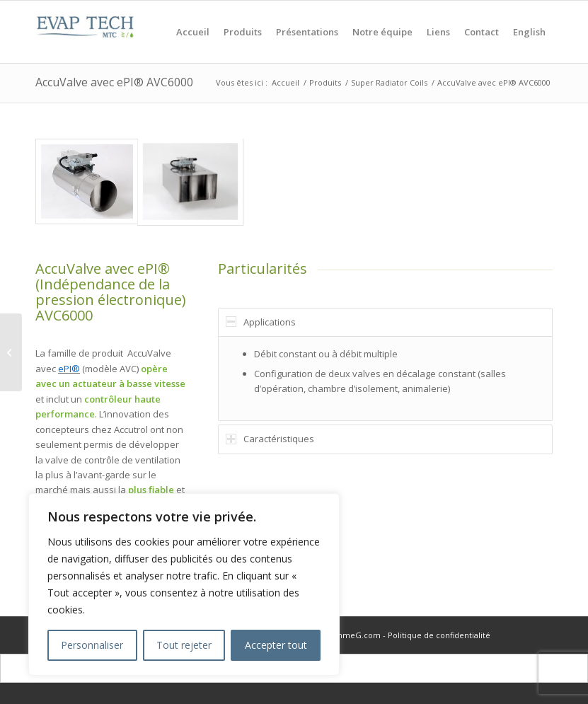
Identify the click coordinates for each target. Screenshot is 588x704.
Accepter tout (276, 645)
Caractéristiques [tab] (270, 439)
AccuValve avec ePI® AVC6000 (114, 82)
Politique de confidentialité (439, 635)
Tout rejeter (184, 645)
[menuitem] (193, 32)
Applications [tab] (261, 322)
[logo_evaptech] (85, 32)
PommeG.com (353, 635)
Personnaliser (92, 645)
